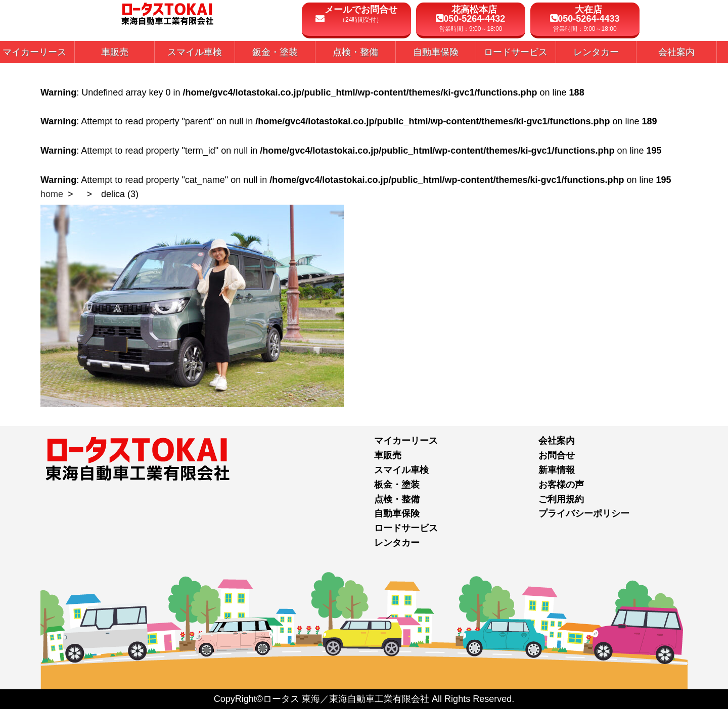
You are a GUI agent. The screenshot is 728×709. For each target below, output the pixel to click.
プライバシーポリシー (584, 513)
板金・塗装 (397, 485)
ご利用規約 (561, 499)
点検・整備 (397, 499)
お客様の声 (561, 485)
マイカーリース (406, 441)
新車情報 (557, 470)
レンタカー (397, 543)
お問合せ (557, 455)
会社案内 (557, 441)
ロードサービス (406, 528)
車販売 (388, 455)
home (52, 194)
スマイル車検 (401, 470)
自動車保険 (397, 513)
